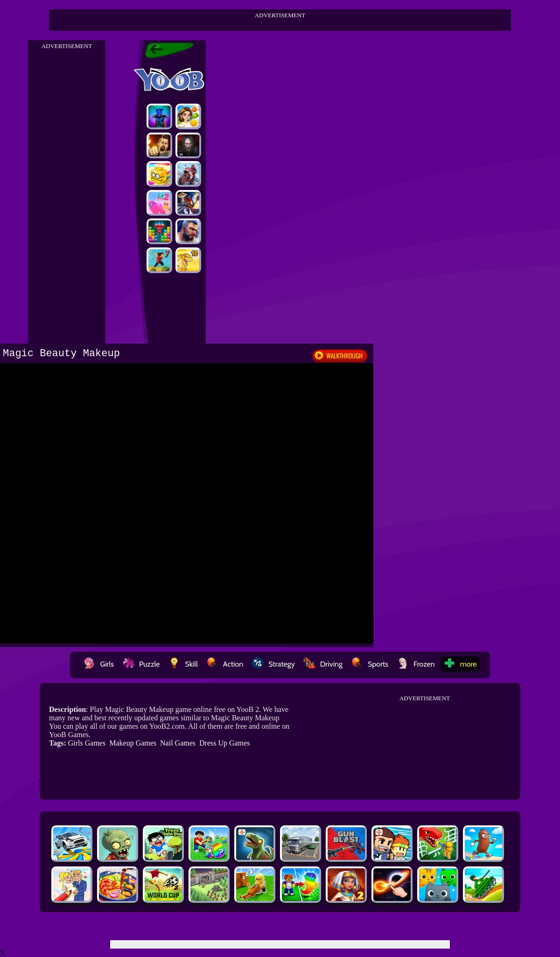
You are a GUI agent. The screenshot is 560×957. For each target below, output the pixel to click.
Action (225, 664)
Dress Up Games (224, 743)
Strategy (273, 664)
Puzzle (141, 664)
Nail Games (178, 743)
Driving (323, 664)
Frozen (416, 664)
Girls (98, 664)
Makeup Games (133, 743)
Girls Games (87, 743)
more (460, 664)
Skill (183, 664)
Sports (370, 664)
